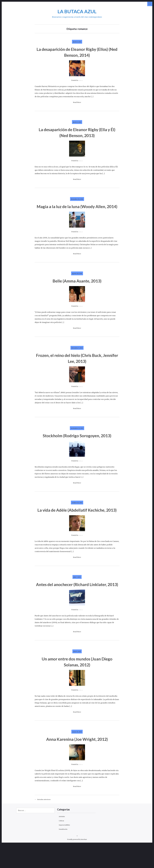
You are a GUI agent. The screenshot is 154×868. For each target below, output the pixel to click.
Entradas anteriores (46, 823)
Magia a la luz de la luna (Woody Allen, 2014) (77, 209)
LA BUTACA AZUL (77, 11)
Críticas (81, 80)
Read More (77, 102)
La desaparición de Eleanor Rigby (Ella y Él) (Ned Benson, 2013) (77, 132)
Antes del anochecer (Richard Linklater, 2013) (77, 605)
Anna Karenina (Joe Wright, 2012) (77, 763)
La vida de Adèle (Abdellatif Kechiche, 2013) (77, 524)
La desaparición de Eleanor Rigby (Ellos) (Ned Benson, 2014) (77, 52)
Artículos (63, 840)
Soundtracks (64, 853)
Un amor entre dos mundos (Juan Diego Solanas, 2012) (77, 685)
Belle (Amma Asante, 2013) (77, 286)
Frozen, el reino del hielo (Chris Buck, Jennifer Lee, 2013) (77, 364)
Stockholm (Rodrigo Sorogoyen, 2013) (77, 444)
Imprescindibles (66, 849)
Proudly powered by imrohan (77, 863)
